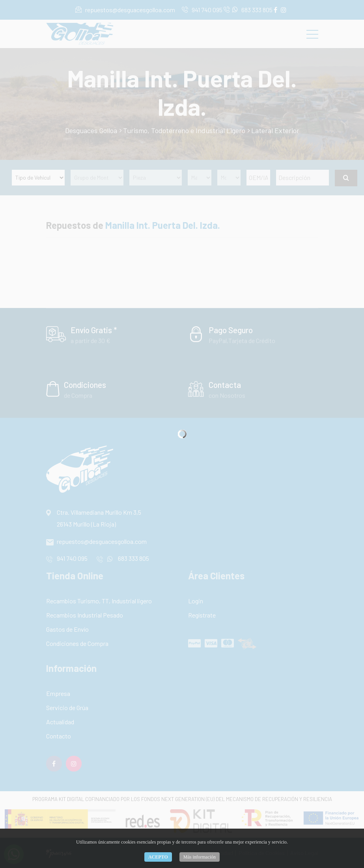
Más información (200, 857)
